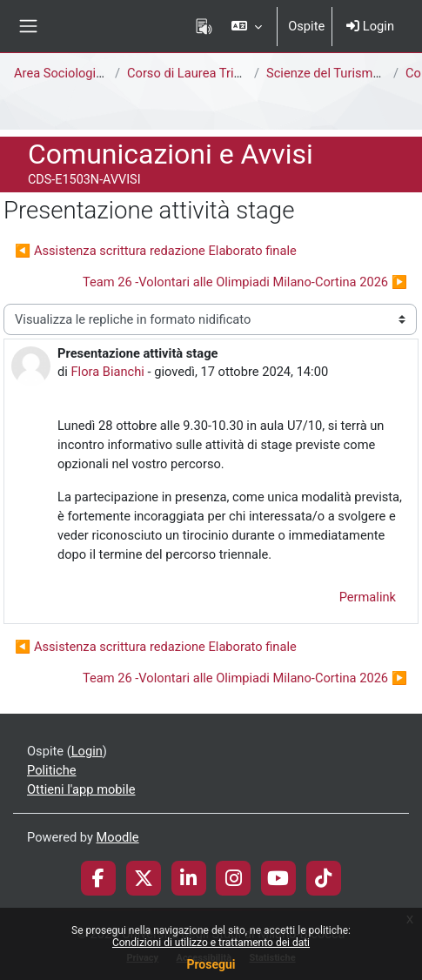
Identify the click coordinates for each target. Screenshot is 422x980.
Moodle (118, 837)
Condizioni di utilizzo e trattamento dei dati (211, 943)
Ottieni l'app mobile (81, 789)
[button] (247, 26)
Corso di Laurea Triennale (199, 73)
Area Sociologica (62, 73)
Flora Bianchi (107, 372)
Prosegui (211, 964)
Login (370, 26)
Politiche (52, 770)
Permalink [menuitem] (368, 597)
